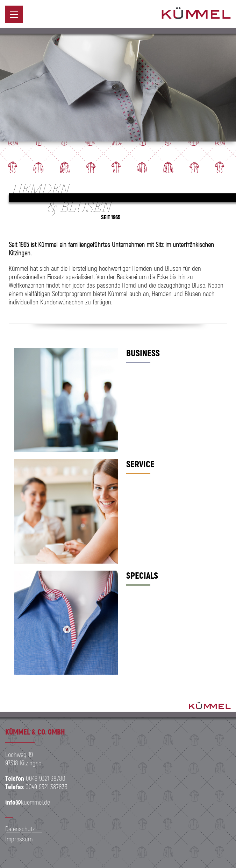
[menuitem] (14, 14)
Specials (142, 575)
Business (143, 353)
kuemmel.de (28, 802)
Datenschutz (20, 829)
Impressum (19, 839)
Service (140, 464)
